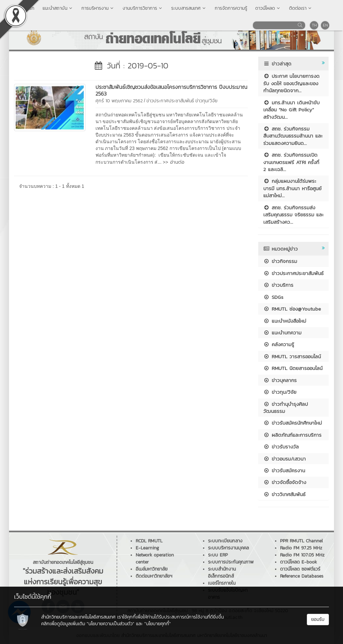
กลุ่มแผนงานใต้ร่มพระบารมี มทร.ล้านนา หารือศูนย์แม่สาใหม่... (292, 188)
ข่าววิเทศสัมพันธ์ (284, 494)
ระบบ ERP (218, 555)
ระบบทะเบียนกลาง (225, 541)
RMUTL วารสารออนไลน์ (292, 356)
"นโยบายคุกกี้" (158, 624)
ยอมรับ (318, 619)
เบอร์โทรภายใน (222, 583)
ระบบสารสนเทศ (189, 8)
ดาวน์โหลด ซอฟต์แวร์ (300, 569)
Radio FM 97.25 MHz (301, 548)
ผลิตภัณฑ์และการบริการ (292, 435)
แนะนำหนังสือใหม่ (285, 321)
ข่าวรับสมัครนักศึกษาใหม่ (293, 423)
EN (325, 25)
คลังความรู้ (279, 344)
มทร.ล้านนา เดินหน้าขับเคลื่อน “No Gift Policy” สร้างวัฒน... (291, 110)
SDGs (273, 297)
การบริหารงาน (98, 8)
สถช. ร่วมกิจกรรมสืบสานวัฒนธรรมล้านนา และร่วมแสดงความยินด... (293, 136)
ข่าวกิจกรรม (280, 261)
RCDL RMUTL (149, 541)
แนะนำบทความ (282, 333)
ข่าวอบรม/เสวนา (285, 459)
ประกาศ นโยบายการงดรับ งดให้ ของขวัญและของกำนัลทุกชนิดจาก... (291, 83)
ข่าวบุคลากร (280, 380)
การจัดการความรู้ (231, 8)
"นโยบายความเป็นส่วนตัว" (111, 624)
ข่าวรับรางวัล (281, 447)
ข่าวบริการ (278, 285)
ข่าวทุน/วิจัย (206, 101)
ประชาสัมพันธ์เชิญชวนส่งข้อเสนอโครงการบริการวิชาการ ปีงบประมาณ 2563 (171, 90)
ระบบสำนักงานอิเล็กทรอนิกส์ (222, 573)
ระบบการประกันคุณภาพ (231, 562)
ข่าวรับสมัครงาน (284, 470)
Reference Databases (302, 576)
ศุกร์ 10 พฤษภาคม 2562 (119, 101)
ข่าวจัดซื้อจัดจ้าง (285, 482)
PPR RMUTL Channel (301, 541)
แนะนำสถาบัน (58, 8)
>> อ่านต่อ (174, 162)
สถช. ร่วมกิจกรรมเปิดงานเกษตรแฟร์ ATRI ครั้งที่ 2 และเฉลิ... (291, 162)
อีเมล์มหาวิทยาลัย (152, 569)
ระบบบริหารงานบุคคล (228, 548)
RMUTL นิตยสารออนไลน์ (293, 368)
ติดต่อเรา (301, 8)
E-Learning (147, 548)
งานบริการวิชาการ (143, 8)
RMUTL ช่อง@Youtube (292, 309)
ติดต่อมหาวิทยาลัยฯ (154, 576)
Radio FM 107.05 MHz (302, 555)
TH (314, 25)
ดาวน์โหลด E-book (298, 562)
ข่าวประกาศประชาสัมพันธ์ (170, 101)
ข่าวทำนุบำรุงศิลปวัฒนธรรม (286, 408)
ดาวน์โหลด (268, 8)
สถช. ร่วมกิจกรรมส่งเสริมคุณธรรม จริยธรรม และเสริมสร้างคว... (293, 215)
